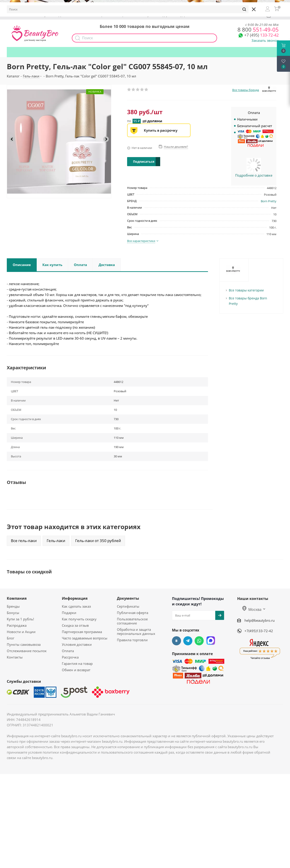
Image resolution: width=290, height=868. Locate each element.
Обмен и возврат (76, 670)
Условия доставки (77, 644)
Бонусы (44, 15)
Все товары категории (246, 290)
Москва (252, 609)
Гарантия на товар (77, 663)
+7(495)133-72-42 (259, 631)
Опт (85, 15)
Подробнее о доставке (254, 175)
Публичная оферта (133, 613)
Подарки (183, 15)
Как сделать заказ (76, 606)
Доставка (66, 15)
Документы (128, 598)
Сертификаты (128, 606)
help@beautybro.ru (260, 620)
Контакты (15, 657)
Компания (17, 598)
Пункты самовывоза (24, 644)
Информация (75, 598)
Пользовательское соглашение (132, 621)
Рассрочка (70, 657)
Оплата (68, 651)
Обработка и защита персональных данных (136, 631)
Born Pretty (269, 201)
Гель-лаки (56, 541)
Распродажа (17, 625)
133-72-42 (261, 35)
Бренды (13, 606)
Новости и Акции (21, 632)
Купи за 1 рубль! (20, 619)
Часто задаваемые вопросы (85, 638)
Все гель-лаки (24, 541)
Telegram (188, 641)
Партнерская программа (82, 632)
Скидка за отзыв (75, 625)
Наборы (121, 15)
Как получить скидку (152, 15)
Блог (11, 638)
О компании (20, 15)
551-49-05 (258, 29)
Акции (101, 15)
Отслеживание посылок (27, 651)
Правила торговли (132, 640)
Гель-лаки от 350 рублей (98, 541)
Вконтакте (176, 641)
